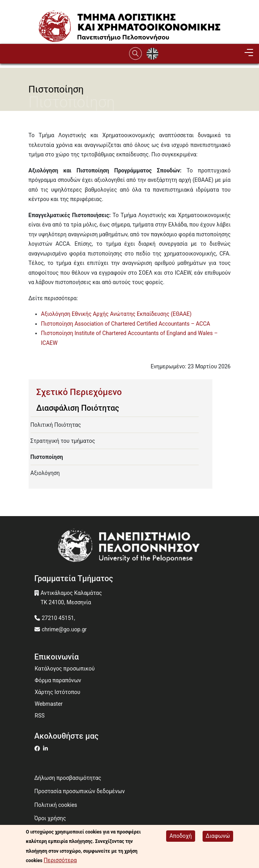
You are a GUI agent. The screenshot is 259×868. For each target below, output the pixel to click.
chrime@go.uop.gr (64, 629)
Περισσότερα (60, 860)
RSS (40, 716)
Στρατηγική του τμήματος (63, 441)
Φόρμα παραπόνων (58, 680)
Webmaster (49, 704)
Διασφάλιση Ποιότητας (78, 408)
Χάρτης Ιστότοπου (58, 692)
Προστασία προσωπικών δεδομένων (80, 791)
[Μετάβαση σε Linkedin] (46, 748)
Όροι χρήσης (50, 818)
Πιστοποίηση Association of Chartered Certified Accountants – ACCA (126, 324)
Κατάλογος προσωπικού (65, 669)
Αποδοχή (180, 836)
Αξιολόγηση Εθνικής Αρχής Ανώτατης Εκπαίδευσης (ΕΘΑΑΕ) (116, 314)
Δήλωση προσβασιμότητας (68, 778)
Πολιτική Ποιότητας (56, 425)
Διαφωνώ (218, 836)
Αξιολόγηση (45, 473)
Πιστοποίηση (47, 457)
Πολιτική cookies (56, 805)
